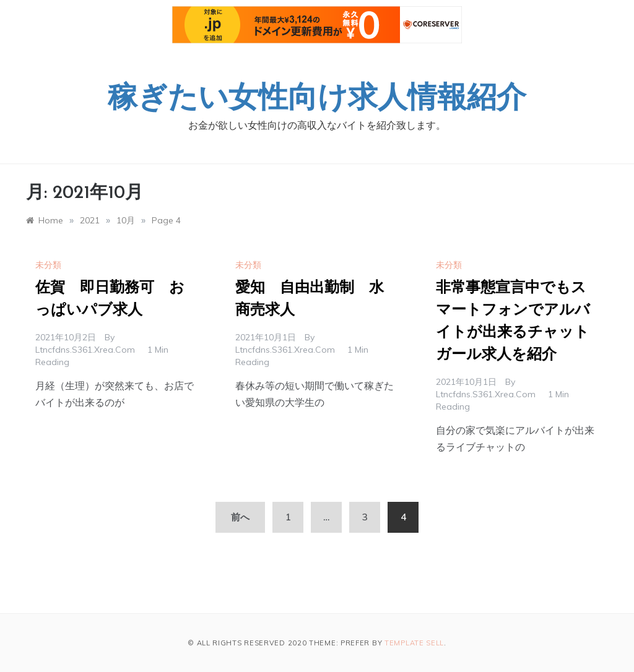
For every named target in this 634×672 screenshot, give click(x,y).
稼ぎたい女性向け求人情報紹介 (317, 100)
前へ (240, 517)
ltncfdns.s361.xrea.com (85, 350)
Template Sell (414, 643)
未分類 (48, 265)
